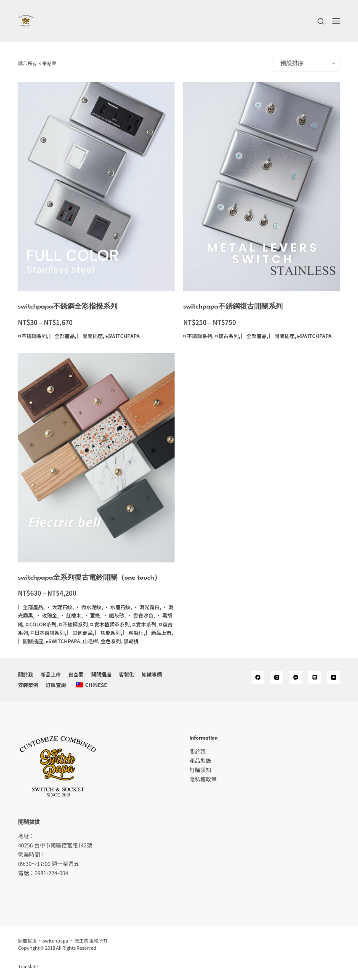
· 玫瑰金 (46, 615)
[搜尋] (321, 21)
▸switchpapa (123, 336)
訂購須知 (200, 770)
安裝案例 (28, 685)
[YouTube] (334, 677)
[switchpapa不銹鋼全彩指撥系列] (97, 187)
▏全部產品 (62, 336)
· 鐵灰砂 (114, 615)
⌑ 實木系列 (145, 624)
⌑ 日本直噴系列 (48, 632)
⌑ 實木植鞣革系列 (110, 624)
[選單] (336, 21)
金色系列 (111, 641)
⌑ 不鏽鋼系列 (33, 336)
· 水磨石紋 (117, 607)
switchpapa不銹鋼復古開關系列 (233, 307)
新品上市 (51, 674)
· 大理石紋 (59, 607)
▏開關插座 (90, 336)
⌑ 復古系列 (227, 336)
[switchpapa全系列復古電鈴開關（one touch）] (97, 458)
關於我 (26, 674)
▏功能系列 (108, 632)
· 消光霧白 (147, 607)
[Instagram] (277, 677)
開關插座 (101, 674)
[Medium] (296, 677)
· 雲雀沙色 (140, 615)
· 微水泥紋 (88, 607)
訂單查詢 (56, 685)
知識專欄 (152, 674)
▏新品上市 (159, 632)
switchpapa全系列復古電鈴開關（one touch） (90, 578)
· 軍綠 (92, 615)
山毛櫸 (90, 641)
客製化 (127, 674)
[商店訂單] (307, 63)
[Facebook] (258, 677)
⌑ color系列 (41, 624)
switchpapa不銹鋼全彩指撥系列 (68, 307)
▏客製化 (133, 632)
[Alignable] (315, 677)
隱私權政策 (203, 779)
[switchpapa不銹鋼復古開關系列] (261, 187)
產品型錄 (200, 760)
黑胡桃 (131, 641)
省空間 (76, 674)
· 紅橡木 (70, 615)
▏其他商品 (80, 632)
